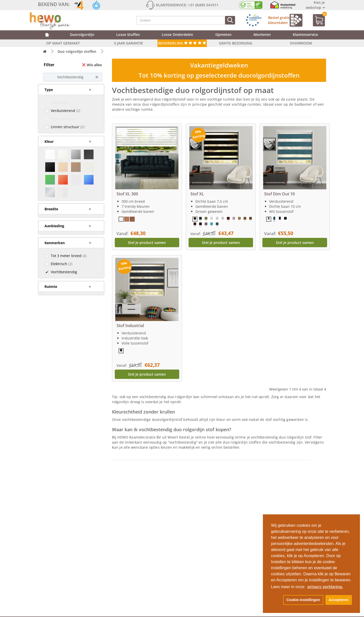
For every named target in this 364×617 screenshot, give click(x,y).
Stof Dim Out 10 (279, 194)
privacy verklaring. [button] (325, 587)
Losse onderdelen (177, 35)
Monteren (262, 35)
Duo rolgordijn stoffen (77, 51)
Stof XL (197, 194)
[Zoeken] (230, 20)
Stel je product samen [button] (147, 243)
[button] (276, 600)
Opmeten (223, 35)
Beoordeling (182, 43)
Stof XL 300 (127, 194)
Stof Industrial (130, 326)
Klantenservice (305, 35)
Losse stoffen (128, 35)
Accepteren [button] (338, 600)
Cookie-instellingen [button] (303, 600)
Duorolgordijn (82, 35)
